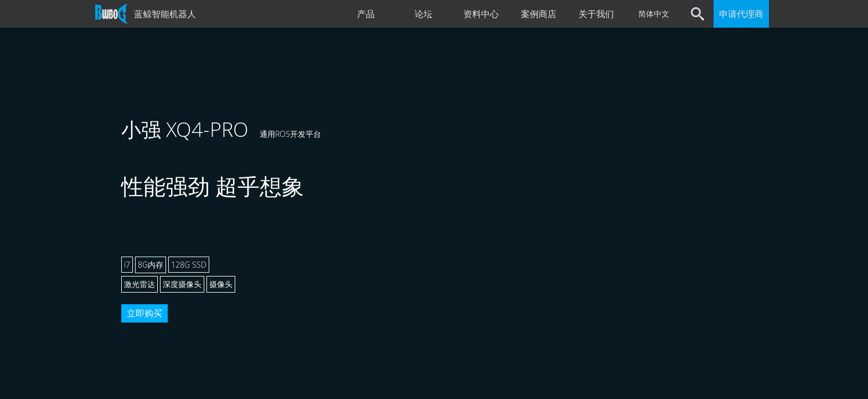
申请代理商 (741, 14)
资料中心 (481, 14)
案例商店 (539, 14)
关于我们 (596, 14)
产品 (366, 14)
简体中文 (654, 14)
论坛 (423, 14)
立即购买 (144, 313)
